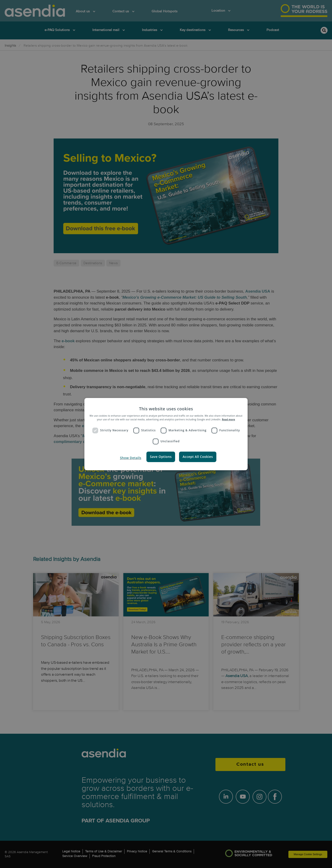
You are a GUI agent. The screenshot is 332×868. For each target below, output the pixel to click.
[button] (130, 458)
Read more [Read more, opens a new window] (229, 419)
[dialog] (166, 434)
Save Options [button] (161, 457)
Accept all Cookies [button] (198, 457)
